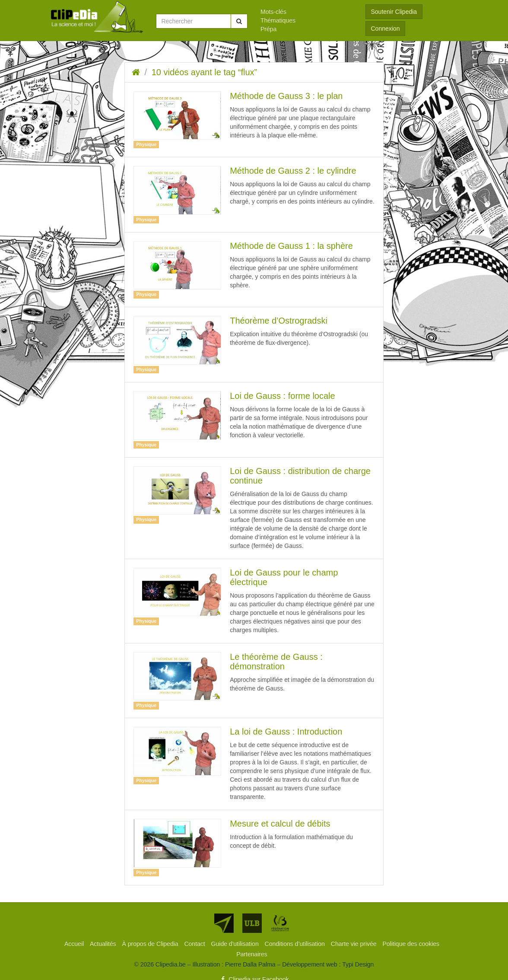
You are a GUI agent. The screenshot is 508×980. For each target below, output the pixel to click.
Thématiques (278, 20)
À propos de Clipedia (151, 944)
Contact (195, 944)
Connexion (386, 29)
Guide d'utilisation (236, 944)
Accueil (75, 944)
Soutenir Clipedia (394, 12)
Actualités (104, 944)
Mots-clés (273, 12)
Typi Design (358, 964)
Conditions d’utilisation (296, 944)
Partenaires (252, 954)
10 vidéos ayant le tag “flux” (205, 72)
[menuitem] (306, 12)
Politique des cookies (411, 944)
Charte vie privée (355, 944)
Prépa (268, 29)
